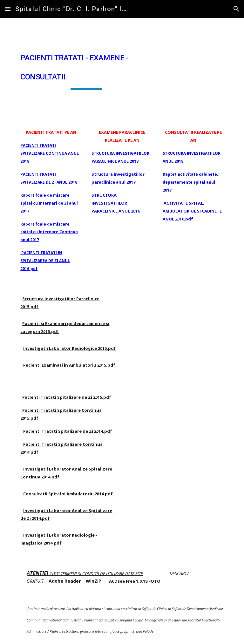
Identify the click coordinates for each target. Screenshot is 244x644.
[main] (86, 68)
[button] (8, 9)
